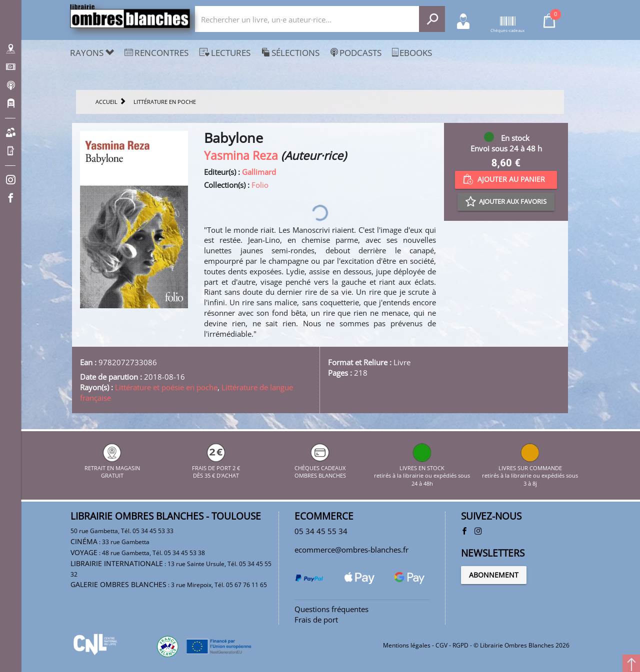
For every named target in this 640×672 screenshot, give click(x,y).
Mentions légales (407, 645)
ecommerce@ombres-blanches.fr (351, 550)
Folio (260, 185)
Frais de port (316, 620)
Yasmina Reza (241, 156)
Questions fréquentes (331, 609)
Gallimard (259, 172)
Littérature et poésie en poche (166, 387)
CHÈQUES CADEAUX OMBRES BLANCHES (320, 468)
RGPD (460, 645)
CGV (441, 645)
